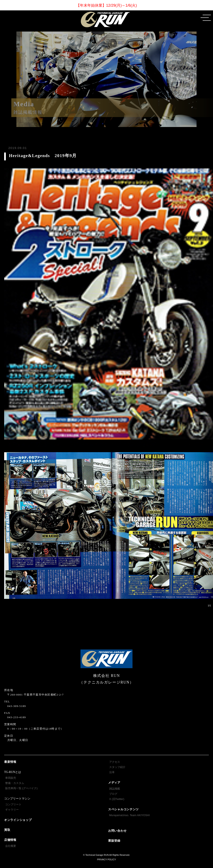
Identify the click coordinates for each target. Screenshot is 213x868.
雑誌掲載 (115, 789)
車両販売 (11, 778)
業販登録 (114, 841)
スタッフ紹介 (117, 767)
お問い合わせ (117, 831)
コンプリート (13, 804)
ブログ (113, 794)
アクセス (115, 762)
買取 (7, 830)
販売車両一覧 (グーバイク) (21, 788)
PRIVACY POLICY (107, 859)
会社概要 (11, 846)
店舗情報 (10, 840)
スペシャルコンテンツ (123, 809)
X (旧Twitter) (117, 799)
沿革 (112, 772)
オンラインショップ (18, 820)
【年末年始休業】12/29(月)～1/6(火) (106, 5)
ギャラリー (12, 810)
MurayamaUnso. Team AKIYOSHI (129, 815)
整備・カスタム (15, 783)
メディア (114, 783)
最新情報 (10, 762)
